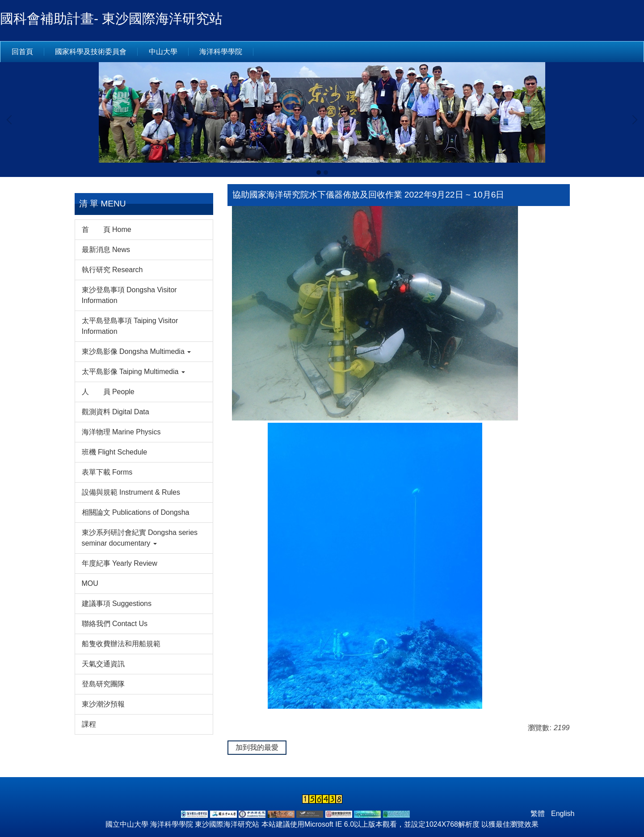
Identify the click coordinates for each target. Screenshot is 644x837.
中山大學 (163, 52)
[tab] (319, 172)
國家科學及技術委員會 (91, 52)
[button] (11, 120)
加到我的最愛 (257, 747)
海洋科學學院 (221, 52)
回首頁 (22, 52)
